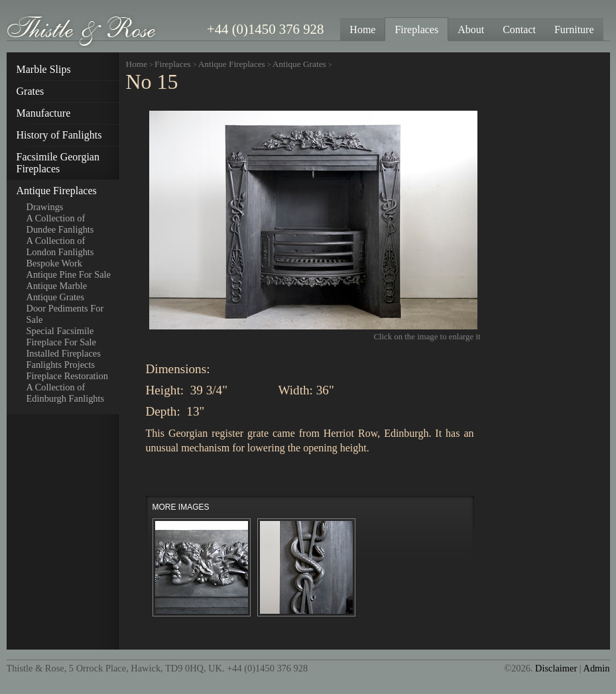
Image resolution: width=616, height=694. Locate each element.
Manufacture (44, 113)
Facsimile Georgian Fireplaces (58, 163)
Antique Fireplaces (57, 191)
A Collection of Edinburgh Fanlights (66, 393)
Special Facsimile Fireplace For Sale (62, 336)
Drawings (45, 207)
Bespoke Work (55, 263)
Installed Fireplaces (64, 353)
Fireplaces (173, 64)
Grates (31, 91)
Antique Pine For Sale (69, 274)
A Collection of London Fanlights (60, 246)
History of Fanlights (59, 135)
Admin (597, 668)
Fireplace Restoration (67, 376)
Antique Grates (56, 297)
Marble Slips (44, 69)
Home (137, 64)
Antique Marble (57, 286)
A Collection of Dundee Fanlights (60, 224)
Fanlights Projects (61, 365)
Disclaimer (556, 668)
